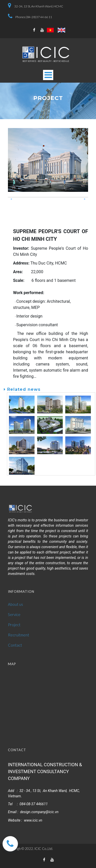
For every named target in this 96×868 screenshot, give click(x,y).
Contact (15, 645)
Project (14, 625)
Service (14, 614)
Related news (22, 389)
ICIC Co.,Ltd (43, 849)
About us (15, 604)
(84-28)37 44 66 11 (39, 17)
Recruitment (19, 635)
